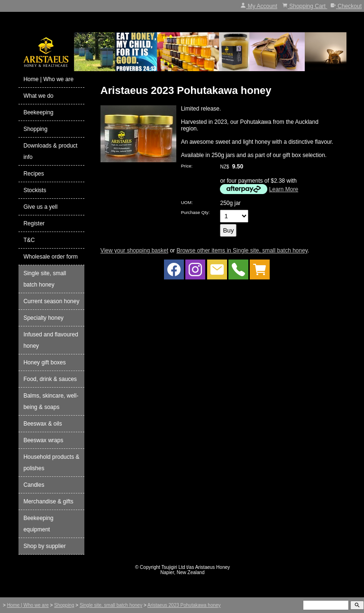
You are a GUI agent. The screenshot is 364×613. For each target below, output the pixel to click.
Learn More (284, 189)
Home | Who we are (48, 79)
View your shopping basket (134, 251)
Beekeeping (38, 112)
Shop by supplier (44, 546)
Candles (34, 485)
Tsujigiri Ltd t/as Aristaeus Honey (196, 567)
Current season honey (51, 301)
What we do (38, 96)
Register (34, 223)
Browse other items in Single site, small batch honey (242, 251)
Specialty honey (43, 318)
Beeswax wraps (43, 440)
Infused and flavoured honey (50, 340)
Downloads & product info (50, 151)
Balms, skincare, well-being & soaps (51, 401)
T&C (29, 240)
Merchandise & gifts (48, 502)
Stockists (35, 190)
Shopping (35, 129)
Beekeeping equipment (38, 524)
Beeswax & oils (42, 424)
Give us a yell (40, 207)
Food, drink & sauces (50, 379)
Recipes (33, 174)
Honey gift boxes (44, 362)
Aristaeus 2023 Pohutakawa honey (184, 605)
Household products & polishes (51, 463)
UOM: (187, 202)
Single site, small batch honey (45, 279)
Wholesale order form (50, 257)
